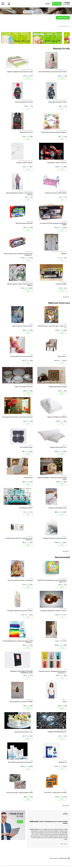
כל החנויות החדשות (64, 26)
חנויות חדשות (63, 18)
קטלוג (58, 4)
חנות (48, 4)
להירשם (20, 822)
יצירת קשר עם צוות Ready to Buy (58, 858)
